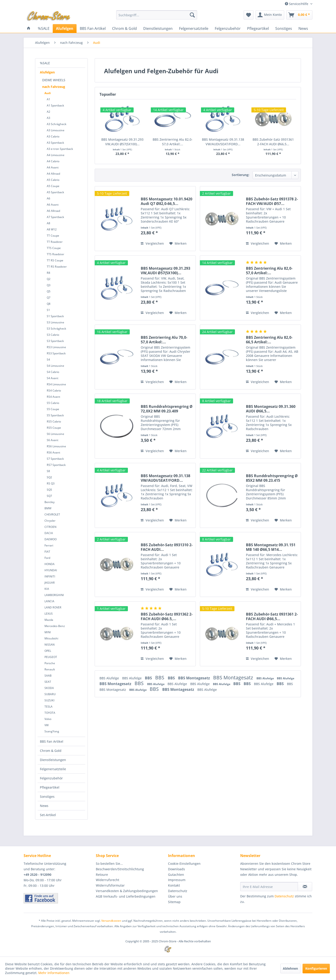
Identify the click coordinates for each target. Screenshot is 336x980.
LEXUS (49, 614)
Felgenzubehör (51, 778)
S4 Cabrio (53, 372)
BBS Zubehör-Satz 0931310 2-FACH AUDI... (167, 547)
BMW (48, 508)
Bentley (50, 502)
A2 (48, 112)
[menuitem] (157, 15)
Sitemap (174, 902)
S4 (48, 360)
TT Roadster (55, 242)
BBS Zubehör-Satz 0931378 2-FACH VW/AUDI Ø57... (272, 201)
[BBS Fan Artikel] (93, 28)
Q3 (49, 285)
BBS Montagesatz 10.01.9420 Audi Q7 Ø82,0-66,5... (167, 201)
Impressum (177, 880)
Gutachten (176, 875)
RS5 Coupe (54, 428)
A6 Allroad (53, 211)
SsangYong (52, 731)
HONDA (50, 564)
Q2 (49, 279)
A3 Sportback (55, 143)
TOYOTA (50, 713)
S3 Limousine (55, 322)
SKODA (49, 688)
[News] (303, 28)
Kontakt (174, 885)
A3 (48, 118)
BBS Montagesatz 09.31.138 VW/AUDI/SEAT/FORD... (223, 142)
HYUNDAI (51, 570)
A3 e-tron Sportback (60, 149)
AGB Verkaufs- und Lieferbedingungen (126, 896)
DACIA (49, 533)
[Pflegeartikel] (258, 28)
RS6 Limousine (56, 446)
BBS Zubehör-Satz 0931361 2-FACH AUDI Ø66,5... (273, 142)
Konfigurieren (316, 968)
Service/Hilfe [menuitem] (297, 4)
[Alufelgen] (65, 28)
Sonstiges (47, 797)
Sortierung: (241, 175)
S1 (48, 310)
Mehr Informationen (54, 973)
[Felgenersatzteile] (194, 28)
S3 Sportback (55, 341)
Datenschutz (178, 891)
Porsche (50, 663)
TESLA (48, 707)
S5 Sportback (55, 415)
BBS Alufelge (110, 678)
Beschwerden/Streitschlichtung (120, 869)
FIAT (47, 552)
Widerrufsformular (110, 885)
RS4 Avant (54, 397)
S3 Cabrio (53, 335)
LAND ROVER (53, 607)
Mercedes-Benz (55, 626)
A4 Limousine (56, 155)
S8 (48, 471)
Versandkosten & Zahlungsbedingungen (127, 891)
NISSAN (50, 645)
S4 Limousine (55, 366)
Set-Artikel (48, 815)
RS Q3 (51, 483)
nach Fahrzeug (54, 87)
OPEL (48, 651)
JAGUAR (50, 583)
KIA (47, 589)
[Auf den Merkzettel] (178, 244)
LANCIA (49, 601)
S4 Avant (53, 378)
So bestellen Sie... (109, 864)
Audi (48, 93)
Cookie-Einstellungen (184, 864)
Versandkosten (111, 921)
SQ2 (49, 477)
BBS (149, 678)
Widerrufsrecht (107, 880)
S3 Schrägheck (56, 329)
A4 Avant (53, 167)
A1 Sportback (55, 105)
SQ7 (49, 496)
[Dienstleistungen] (158, 28)
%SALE (45, 63)
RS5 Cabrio (54, 421)
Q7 (49, 298)
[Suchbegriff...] (157, 15)
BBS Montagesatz (194, 678)
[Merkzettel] (249, 15)
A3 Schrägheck (57, 124)
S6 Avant (53, 440)
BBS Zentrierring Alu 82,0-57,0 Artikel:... (173, 142)
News (44, 806)
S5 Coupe (53, 409)
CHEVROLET (52, 514)
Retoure (102, 875)
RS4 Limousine (56, 384)
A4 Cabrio (53, 161)
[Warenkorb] (299, 15)
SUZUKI (50, 700)
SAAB (48, 676)
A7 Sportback (55, 217)
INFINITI (50, 576)
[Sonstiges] (284, 28)
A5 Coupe (53, 186)
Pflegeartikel (50, 787)
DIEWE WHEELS (54, 80)
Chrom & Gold (51, 751)
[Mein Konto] (270, 15)
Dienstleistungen (53, 760)
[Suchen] (192, 15)
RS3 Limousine (56, 347)
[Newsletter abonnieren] (305, 887)
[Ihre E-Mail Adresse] (269, 887)
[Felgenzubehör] (228, 28)
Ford (47, 558)
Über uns (175, 896)
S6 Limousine (55, 434)
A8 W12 (52, 229)
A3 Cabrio (53, 136)
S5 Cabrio (53, 403)
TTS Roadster (55, 254)
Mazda (49, 620)
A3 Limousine (56, 130)
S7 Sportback (55, 459)
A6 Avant (53, 205)
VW (47, 725)
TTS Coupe (54, 248)
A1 (48, 99)
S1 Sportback (55, 316)
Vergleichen (152, 243)
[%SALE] (44, 28)
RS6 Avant (54, 452)
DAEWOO (51, 539)
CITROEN (50, 527)
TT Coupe (53, 236)
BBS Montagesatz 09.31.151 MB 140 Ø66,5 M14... (271, 547)
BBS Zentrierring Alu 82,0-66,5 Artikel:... (269, 340)
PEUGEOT (51, 657)
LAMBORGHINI (54, 595)
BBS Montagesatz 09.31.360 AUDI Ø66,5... (271, 409)
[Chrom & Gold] (124, 28)
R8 (48, 273)
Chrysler (50, 521)
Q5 (49, 291)
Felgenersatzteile (53, 769)
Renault (50, 669)
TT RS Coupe (55, 260)
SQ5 (49, 490)
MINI (48, 632)
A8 (48, 223)
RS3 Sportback (56, 353)
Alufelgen (47, 72)
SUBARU (50, 694)
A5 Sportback (55, 192)
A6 (48, 198)
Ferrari (49, 545)
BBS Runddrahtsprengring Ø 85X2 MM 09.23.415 (272, 478)
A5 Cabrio (53, 180)
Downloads (176, 869)
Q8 (49, 304)
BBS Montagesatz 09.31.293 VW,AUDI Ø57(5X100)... (122, 142)
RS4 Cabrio (54, 391)
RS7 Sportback (56, 465)
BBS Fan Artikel (52, 741)
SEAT (48, 682)
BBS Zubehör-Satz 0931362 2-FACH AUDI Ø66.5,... (167, 616)
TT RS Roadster (57, 267)
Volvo (48, 719)
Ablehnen (290, 968)
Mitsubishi (51, 638)
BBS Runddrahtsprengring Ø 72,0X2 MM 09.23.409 (167, 409)
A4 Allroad (53, 174)
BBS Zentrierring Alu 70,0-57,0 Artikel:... (164, 340)
